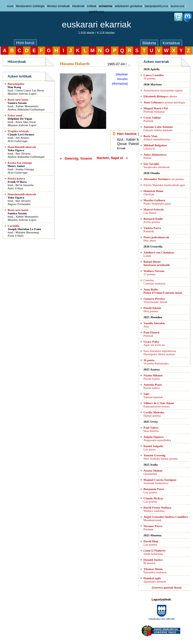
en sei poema (164, 179)
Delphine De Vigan (20, 119)
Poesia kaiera (16, 178)
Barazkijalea (16, 84)
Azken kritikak (20, 76)
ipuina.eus (177, 6)
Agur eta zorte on (154, 343)
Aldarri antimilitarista (157, 138)
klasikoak (79, 6)
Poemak (152, 119)
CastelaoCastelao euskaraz (154, 282)
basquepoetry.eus (156, 6)
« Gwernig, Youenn (76, 159)
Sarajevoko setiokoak (157, 165)
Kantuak (152, 230)
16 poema (154, 77)
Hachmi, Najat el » (112, 158)
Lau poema (154, 491)
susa (10, 6)
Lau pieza (153, 448)
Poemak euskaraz (156, 110)
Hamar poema (154, 414)
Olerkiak (153, 193)
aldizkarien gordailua (129, 6)
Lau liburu (154, 211)
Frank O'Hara (17, 182)
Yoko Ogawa (16, 150)
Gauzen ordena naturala (158, 128)
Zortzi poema (153, 220)
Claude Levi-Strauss (21, 134)
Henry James (16, 166)
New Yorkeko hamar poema (160, 457)
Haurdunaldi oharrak (22, 147)
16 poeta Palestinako (156, 362)
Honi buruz (25, 43)
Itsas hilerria (151, 429)
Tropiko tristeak (18, 131)
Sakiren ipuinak (153, 395)
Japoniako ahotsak (155, 580)
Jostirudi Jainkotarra (160, 481)
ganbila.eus (96, 11)
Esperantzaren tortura (159, 405)
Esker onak (15, 115)
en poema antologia (164, 102)
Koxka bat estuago (20, 163)
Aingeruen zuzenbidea (157, 438)
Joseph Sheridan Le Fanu (24, 229)
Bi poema (153, 561)
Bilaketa (149, 43)
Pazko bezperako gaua (157, 202)
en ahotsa (160, 96)
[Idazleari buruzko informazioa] (120, 79)
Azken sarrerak (156, 62)
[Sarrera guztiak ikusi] (167, 587)
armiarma (106, 6)
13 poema (154, 273)
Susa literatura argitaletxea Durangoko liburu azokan (160, 352)
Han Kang (14, 87)
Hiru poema (152, 309)
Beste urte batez (18, 100)
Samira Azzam (17, 103)
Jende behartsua (154, 552)
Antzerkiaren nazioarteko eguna (163, 90)
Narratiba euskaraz (155, 571)
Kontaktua (171, 43)
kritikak (92, 6)
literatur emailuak (59, 6)
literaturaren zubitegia (30, 6)
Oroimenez (153, 472)
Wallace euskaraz (157, 509)
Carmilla (13, 226)
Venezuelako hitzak (155, 300)
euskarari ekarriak (96, 24)
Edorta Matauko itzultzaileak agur (164, 185)
